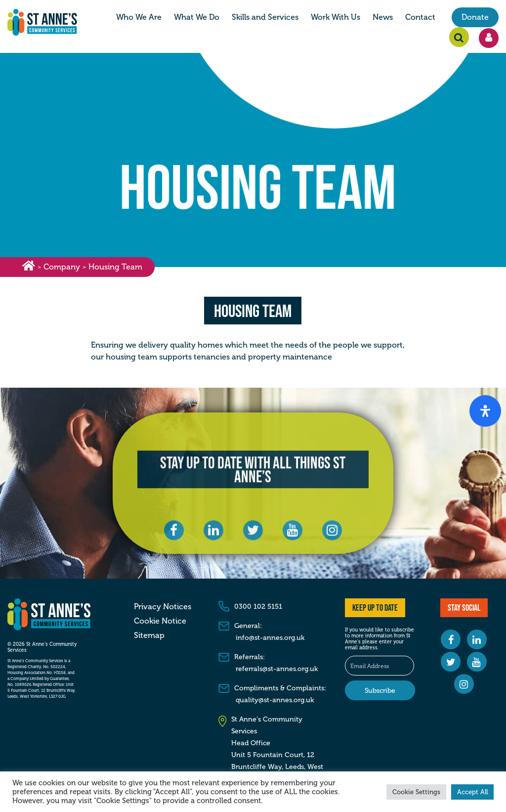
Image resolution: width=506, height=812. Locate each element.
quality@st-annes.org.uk (275, 700)
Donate (475, 17)
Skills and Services (265, 17)
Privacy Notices (163, 607)
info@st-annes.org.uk (270, 638)
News (383, 17)
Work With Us (336, 17)
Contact (420, 17)
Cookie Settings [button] (416, 792)
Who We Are (139, 17)
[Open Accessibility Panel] (485, 411)
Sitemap (149, 635)
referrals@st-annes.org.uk (277, 669)
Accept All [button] (472, 792)
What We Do (197, 17)
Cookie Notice (160, 621)
